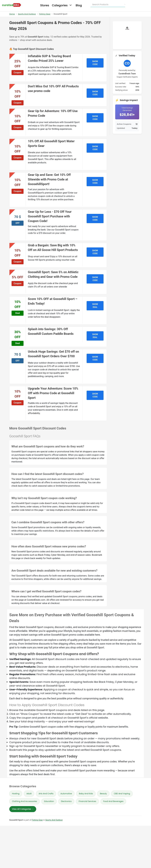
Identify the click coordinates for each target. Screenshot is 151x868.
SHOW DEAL (95, 306)
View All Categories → (23, 809)
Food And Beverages (113, 801)
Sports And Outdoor (27, 14)
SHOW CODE (95, 63)
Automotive (66, 794)
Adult (29, 794)
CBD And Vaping (122, 794)
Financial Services (87, 801)
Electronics (66, 801)
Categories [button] (62, 5)
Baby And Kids (86, 794)
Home (12, 14)
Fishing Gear (45, 14)
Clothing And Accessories (25, 801)
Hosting (16, 794)
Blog (79, 5)
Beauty (103, 794)
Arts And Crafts (46, 794)
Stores (45, 5)
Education (49, 801)
